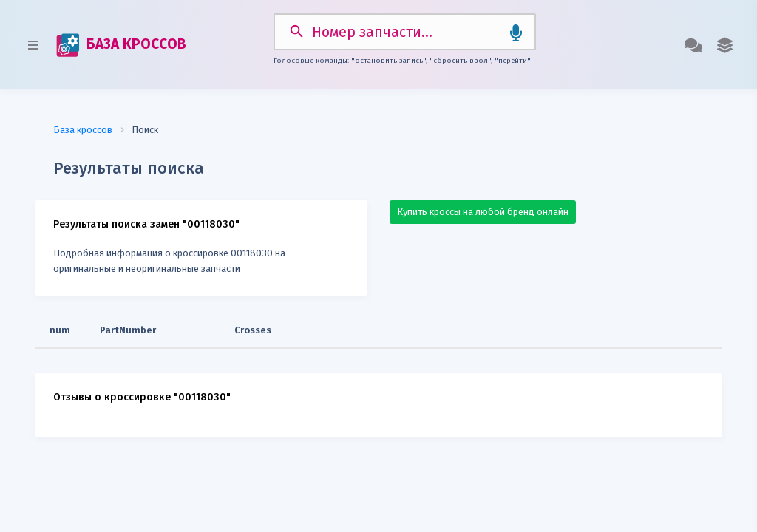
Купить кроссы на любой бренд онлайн (483, 212)
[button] (725, 45)
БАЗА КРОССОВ (121, 45)
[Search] (405, 32)
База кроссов (83, 130)
